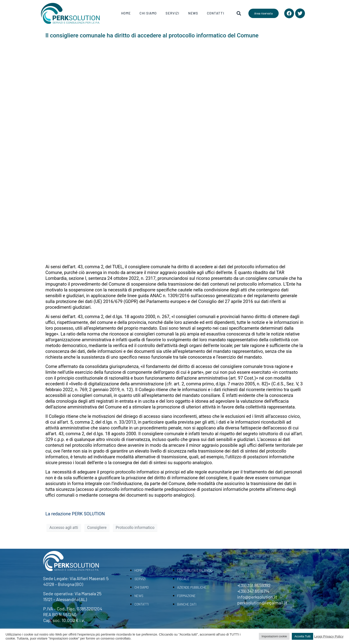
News (193, 13)
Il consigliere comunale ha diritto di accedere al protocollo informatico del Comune (152, 35)
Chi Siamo (148, 13)
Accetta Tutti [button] (302, 636)
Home (126, 13)
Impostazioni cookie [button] (274, 636)
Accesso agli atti (64, 528)
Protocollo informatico (135, 528)
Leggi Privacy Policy (329, 636)
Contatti (216, 13)
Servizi (172, 13)
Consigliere (97, 528)
